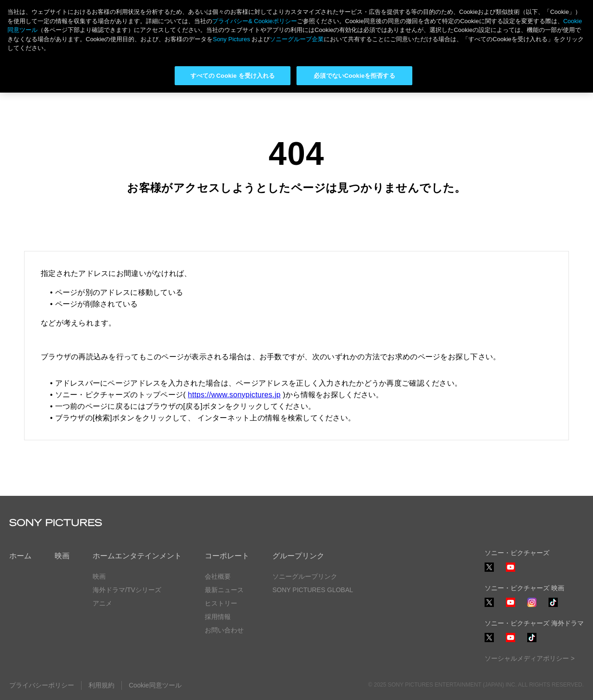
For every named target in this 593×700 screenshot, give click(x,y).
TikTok (553, 607)
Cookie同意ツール (155, 685)
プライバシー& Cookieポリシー (255, 21)
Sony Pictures (231, 39)
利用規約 (101, 685)
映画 (62, 556)
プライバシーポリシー (42, 685)
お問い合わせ (224, 630)
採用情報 (218, 617)
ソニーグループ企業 (297, 39)
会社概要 (218, 576)
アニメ (102, 603)
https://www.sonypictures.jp (234, 395)
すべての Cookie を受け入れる (233, 76)
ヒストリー (221, 603)
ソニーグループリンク (305, 576)
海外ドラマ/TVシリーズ (127, 590)
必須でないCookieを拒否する (354, 76)
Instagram (532, 607)
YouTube (511, 572)
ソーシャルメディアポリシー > (530, 658)
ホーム (20, 556)
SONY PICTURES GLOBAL (313, 590)
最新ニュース (224, 590)
